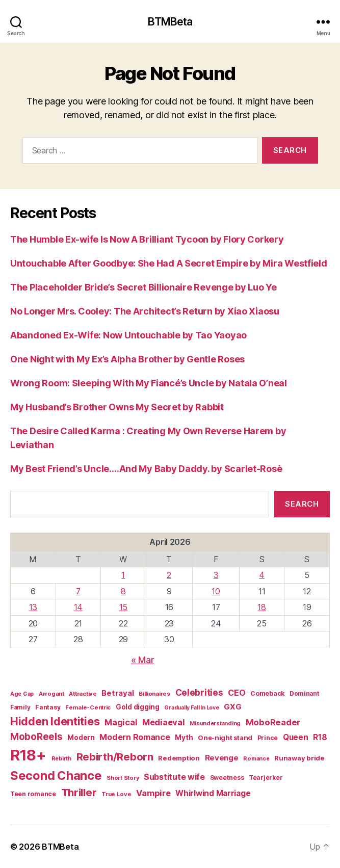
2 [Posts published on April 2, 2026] (169, 575)
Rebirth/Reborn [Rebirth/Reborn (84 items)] (115, 757)
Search (302, 504)
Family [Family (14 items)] (20, 707)
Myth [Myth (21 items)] (184, 738)
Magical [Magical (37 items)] (121, 722)
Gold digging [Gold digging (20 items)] (138, 707)
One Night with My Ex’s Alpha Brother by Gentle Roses (127, 359)
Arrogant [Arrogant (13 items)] (51, 694)
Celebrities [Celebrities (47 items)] (199, 692)
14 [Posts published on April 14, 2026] (78, 607)
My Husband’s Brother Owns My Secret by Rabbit (117, 407)
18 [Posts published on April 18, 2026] (261, 607)
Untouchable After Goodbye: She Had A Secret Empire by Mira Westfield (169, 263)
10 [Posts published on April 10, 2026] (216, 591)
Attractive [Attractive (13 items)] (83, 694)
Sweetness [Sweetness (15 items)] (227, 778)
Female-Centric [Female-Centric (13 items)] (88, 707)
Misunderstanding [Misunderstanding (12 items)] (215, 723)
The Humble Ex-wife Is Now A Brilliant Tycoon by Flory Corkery (147, 239)
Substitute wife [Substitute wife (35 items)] (174, 777)
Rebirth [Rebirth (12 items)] (61, 758)
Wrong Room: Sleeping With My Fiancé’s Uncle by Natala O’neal (149, 383)
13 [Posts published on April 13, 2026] (33, 607)
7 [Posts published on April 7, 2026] (78, 591)
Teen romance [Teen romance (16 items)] (33, 794)
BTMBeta (170, 22)
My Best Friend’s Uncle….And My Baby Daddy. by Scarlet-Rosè (146, 469)
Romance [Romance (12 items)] (256, 758)
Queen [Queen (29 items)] (296, 737)
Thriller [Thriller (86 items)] (79, 792)
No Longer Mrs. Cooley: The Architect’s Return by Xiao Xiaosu (145, 311)
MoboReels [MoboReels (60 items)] (36, 737)
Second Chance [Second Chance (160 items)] (56, 775)
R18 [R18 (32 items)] (320, 737)
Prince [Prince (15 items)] (268, 738)
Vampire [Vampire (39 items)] (153, 793)
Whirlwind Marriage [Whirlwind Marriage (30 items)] (213, 793)
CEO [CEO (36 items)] (237, 693)
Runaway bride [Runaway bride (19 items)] (299, 758)
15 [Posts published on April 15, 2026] (123, 607)
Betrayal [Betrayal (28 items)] (117, 693)
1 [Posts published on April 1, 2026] (123, 575)
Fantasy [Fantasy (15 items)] (48, 707)
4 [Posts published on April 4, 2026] (262, 575)
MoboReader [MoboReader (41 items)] (273, 722)
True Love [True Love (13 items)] (116, 794)
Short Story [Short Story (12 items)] (123, 778)
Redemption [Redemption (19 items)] (179, 758)
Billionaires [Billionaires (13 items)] (154, 694)
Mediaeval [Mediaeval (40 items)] (164, 722)
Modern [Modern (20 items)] (81, 738)
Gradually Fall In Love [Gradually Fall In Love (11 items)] (191, 708)
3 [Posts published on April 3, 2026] (216, 575)
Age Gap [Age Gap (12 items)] (22, 694)
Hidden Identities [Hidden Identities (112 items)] (55, 721)
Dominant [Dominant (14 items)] (304, 694)
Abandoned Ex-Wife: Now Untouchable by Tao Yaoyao (128, 335)
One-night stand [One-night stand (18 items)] (225, 738)
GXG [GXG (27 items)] (232, 707)
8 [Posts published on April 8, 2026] (123, 591)
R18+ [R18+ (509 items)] (28, 755)
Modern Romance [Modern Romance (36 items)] (135, 737)
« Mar (143, 660)
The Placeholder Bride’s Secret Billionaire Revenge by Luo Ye (143, 287)
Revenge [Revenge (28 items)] (222, 758)
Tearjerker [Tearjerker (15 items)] (266, 778)
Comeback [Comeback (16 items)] (267, 693)
